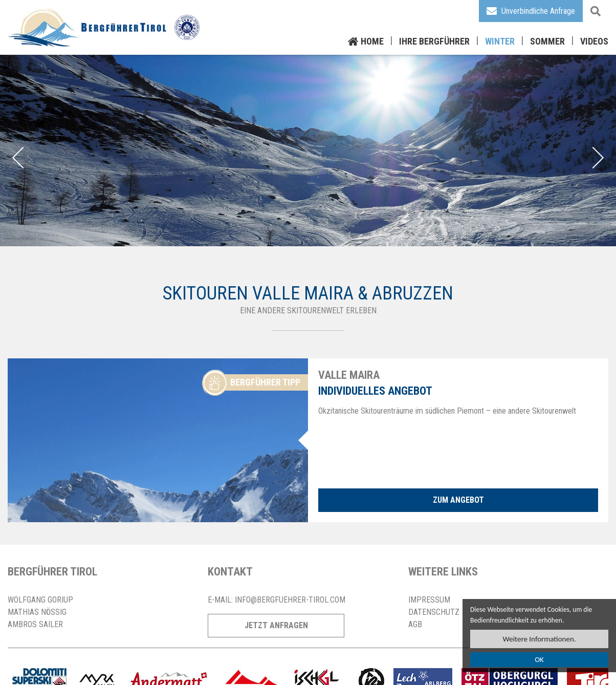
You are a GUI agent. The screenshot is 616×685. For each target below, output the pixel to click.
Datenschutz (434, 612)
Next (593, 158)
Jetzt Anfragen (276, 625)
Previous (23, 158)
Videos (594, 41)
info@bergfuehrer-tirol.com (290, 600)
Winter (500, 41)
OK (539, 660)
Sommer (547, 41)
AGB (415, 624)
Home (372, 41)
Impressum (429, 600)
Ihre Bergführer (434, 41)
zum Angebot (458, 500)
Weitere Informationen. (539, 639)
